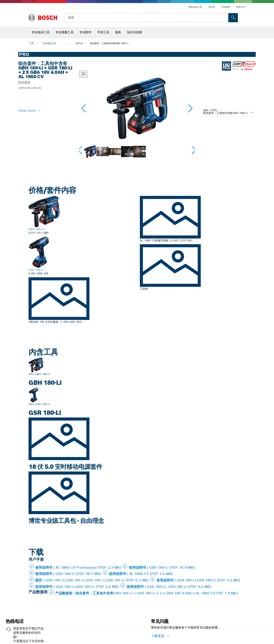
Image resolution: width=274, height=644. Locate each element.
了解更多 (158, 636)
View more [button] (27, 110)
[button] (190, 108)
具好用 (212, 7)
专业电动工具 (49, 43)
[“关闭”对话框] (83, 74)
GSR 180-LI (36, 270)
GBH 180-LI (36, 229)
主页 (32, 43)
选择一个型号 (210, 110)
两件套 (79, 43)
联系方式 (241, 7)
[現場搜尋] (233, 18)
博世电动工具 (195, 7)
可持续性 (226, 7)
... (66, 43)
